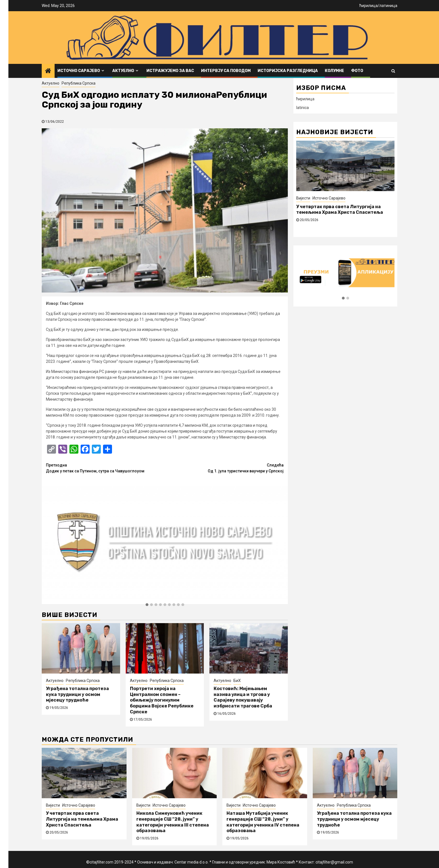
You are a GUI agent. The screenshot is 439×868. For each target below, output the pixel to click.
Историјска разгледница (288, 71)
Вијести (303, 198)
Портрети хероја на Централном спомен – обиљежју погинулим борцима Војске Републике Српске (162, 700)
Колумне (334, 71)
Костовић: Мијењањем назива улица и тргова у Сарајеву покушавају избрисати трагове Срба (243, 697)
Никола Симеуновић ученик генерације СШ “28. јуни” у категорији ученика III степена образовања (173, 822)
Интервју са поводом (226, 71)
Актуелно (123, 71)
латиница (388, 6)
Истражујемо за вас (170, 71)
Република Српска (79, 83)
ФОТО (357, 71)
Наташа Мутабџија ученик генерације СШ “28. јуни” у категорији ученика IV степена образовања (263, 822)
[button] (147, 605)
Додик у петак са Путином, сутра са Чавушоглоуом (105, 468)
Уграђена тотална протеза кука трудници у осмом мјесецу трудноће (77, 694)
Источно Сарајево (79, 71)
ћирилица (369, 6)
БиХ (237, 681)
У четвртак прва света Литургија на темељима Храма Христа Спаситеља (340, 210)
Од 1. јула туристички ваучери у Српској (224, 468)
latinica (303, 108)
